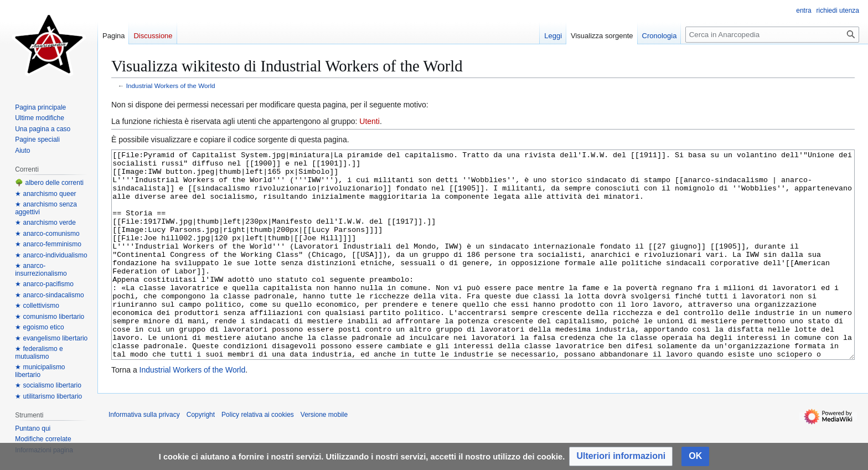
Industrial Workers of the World (171, 86)
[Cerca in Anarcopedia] (772, 35)
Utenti (370, 121)
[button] (621, 456)
